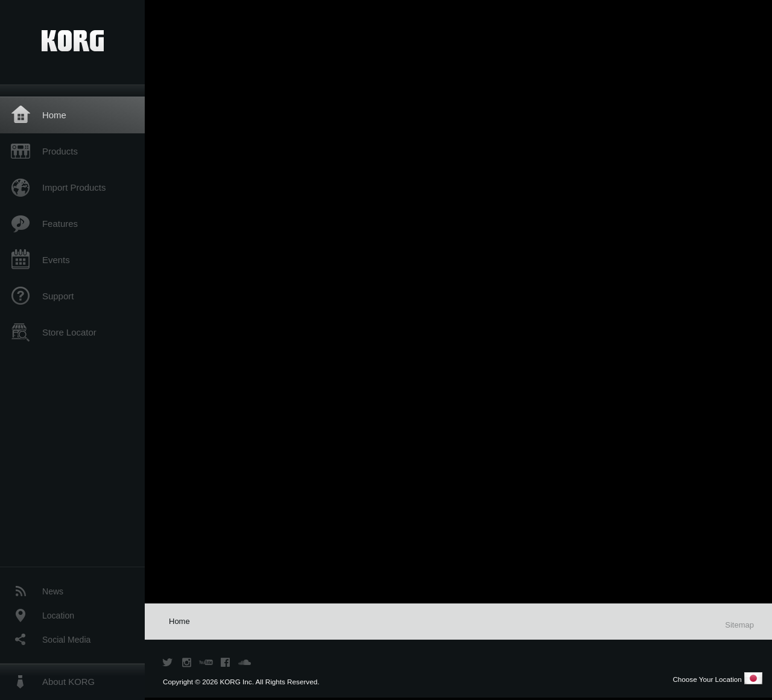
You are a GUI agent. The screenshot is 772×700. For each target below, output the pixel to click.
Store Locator (69, 332)
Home (54, 115)
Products (60, 151)
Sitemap (739, 625)
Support (58, 296)
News (53, 591)
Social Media (66, 640)
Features (60, 224)
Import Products (74, 187)
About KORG (68, 682)
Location (58, 616)
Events (56, 260)
